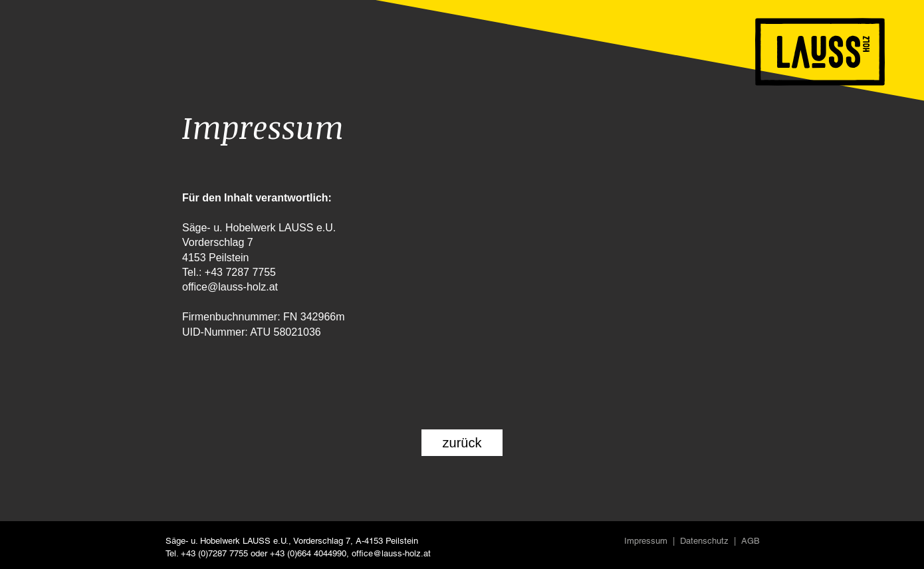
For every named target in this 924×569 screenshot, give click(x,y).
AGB (751, 541)
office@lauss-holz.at (391, 553)
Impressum (646, 541)
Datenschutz (704, 541)
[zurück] (462, 443)
